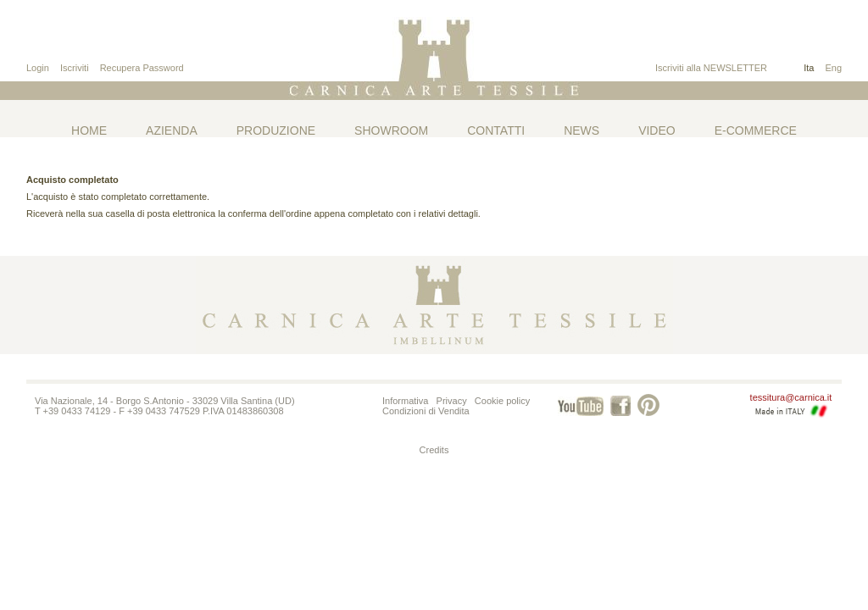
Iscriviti (75, 68)
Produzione (276, 130)
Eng (833, 68)
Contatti (496, 130)
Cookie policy (502, 401)
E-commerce (756, 130)
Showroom (391, 130)
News (581, 130)
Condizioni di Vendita (426, 411)
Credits (434, 450)
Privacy (452, 401)
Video (657, 130)
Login (38, 68)
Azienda (172, 130)
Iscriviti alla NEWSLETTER (711, 68)
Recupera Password (142, 68)
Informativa (405, 401)
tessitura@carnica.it (791, 397)
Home (89, 130)
